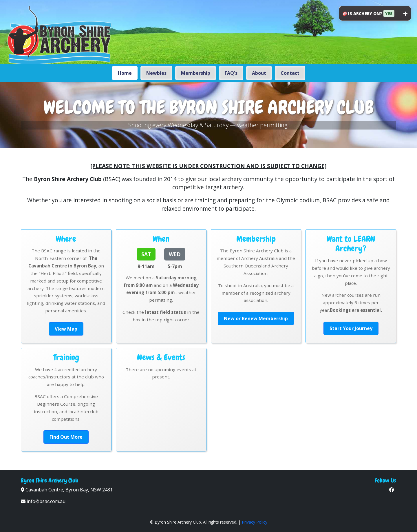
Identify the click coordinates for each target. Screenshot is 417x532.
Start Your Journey (351, 328)
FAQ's (231, 73)
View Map (66, 329)
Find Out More (66, 437)
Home (125, 73)
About (259, 73)
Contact (290, 73)
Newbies (156, 73)
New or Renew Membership (256, 318)
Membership (196, 73)
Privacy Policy (255, 522)
